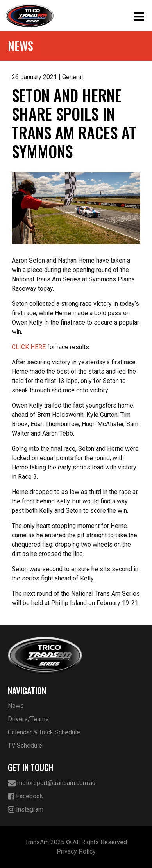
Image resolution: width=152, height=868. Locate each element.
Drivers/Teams (28, 719)
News (16, 706)
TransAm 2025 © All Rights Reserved (76, 842)
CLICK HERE (29, 347)
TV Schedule (25, 745)
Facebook (25, 797)
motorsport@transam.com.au (52, 783)
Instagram (26, 810)
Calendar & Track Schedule (44, 732)
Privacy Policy (76, 851)
